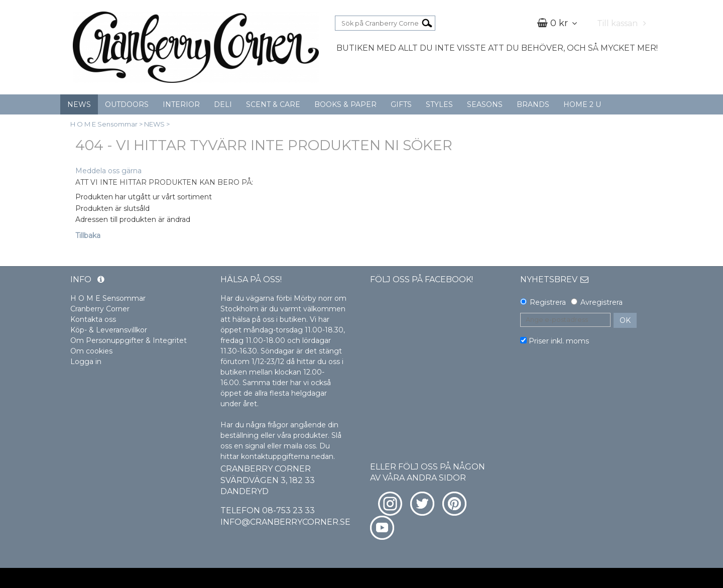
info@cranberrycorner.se (285, 522)
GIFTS (401, 104)
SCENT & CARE (273, 104)
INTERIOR (181, 104)
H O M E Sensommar (104, 124)
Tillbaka (88, 236)
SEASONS (485, 104)
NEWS (79, 104)
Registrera (548, 302)
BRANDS (533, 104)
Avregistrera (601, 302)
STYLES (439, 104)
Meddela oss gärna (108, 171)
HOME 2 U (582, 104)
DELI (223, 104)
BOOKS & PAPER (345, 104)
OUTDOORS (127, 104)
